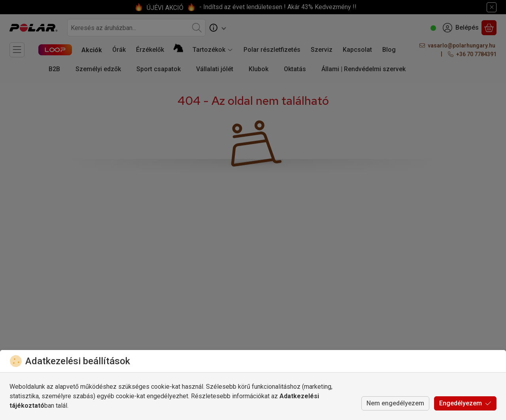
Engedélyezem (465, 403)
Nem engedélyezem (395, 403)
